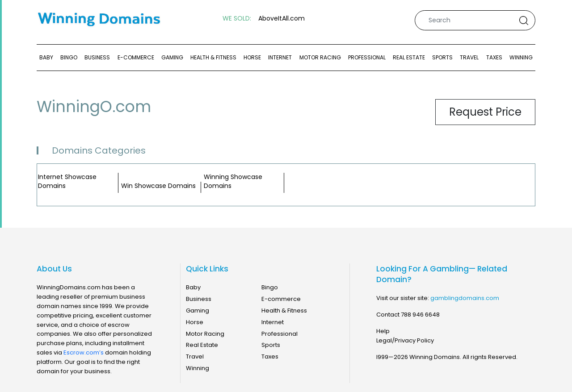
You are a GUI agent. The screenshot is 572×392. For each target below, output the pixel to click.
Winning (521, 57)
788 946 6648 (420, 315)
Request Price (485, 112)
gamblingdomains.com (465, 298)
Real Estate (409, 57)
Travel (469, 57)
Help (383, 331)
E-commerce (136, 57)
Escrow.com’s (84, 352)
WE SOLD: (237, 19)
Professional (367, 57)
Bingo (69, 57)
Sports (442, 57)
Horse (252, 57)
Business (97, 57)
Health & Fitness (213, 57)
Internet (280, 57)
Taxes (494, 57)
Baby (46, 57)
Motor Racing (320, 57)
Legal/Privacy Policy (405, 340)
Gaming (172, 57)
